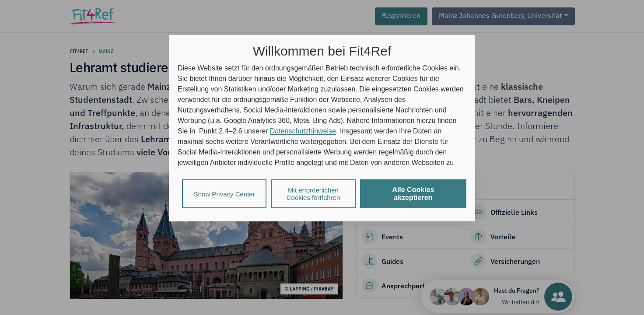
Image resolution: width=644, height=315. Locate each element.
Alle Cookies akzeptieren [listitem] (413, 194)
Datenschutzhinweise (303, 131)
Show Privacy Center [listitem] (224, 194)
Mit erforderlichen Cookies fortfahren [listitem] (313, 194)
